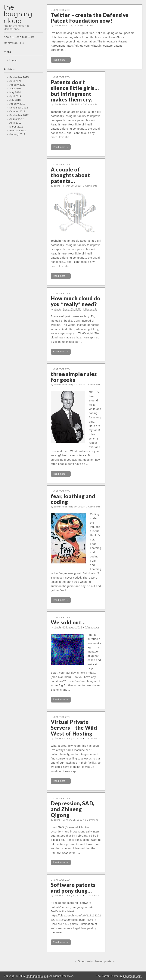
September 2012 (19, 115)
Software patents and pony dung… (73, 888)
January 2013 (17, 104)
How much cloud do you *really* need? (76, 301)
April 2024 (15, 81)
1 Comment (91, 820)
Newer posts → (105, 961)
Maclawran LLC (14, 43)
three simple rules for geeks (74, 377)
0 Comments (89, 25)
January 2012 (17, 134)
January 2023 (17, 85)
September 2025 (19, 77)
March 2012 (16, 127)
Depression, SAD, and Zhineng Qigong (73, 809)
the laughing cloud (18, 14)
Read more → (61, 60)
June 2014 (16, 89)
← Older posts (84, 961)
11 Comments (93, 738)
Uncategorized (60, 10)
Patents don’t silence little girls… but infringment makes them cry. (75, 91)
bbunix (57, 25)
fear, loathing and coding (73, 499)
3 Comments (92, 627)
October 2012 (17, 111)
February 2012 (18, 131)
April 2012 (15, 123)
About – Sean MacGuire (19, 37)
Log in (13, 60)
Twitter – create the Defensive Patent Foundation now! (90, 18)
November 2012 (19, 108)
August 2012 (17, 119)
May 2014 (15, 92)
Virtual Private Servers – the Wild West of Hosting (74, 728)
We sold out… (68, 622)
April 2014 (15, 96)
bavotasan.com (132, 976)
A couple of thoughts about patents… (70, 175)
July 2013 (15, 100)
